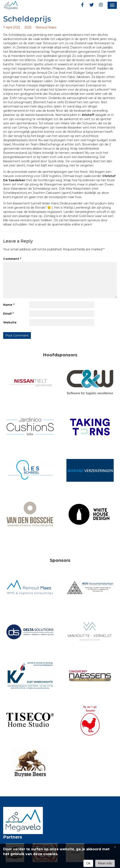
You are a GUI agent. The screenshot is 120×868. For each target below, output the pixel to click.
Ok (88, 863)
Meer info (105, 863)
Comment (12, 259)
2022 (28, 27)
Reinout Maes (46, 27)
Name (9, 305)
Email (8, 314)
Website (10, 322)
